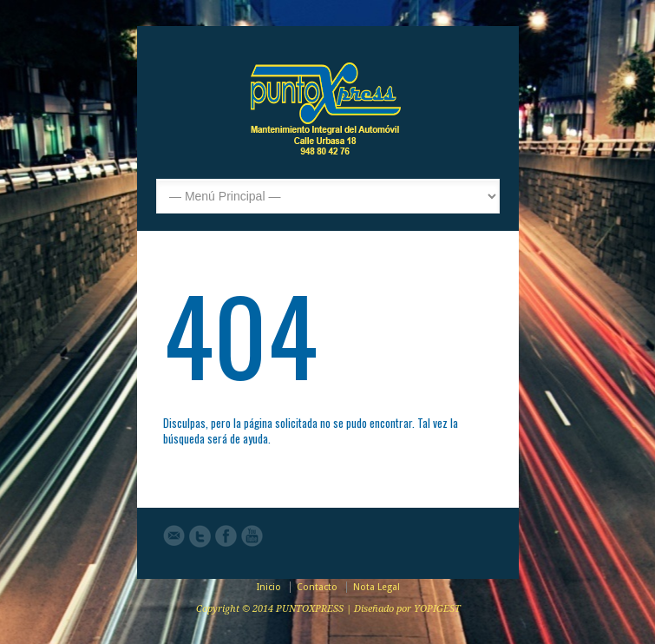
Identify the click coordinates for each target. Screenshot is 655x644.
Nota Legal (377, 587)
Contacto (317, 587)
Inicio (269, 587)
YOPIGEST (437, 609)
